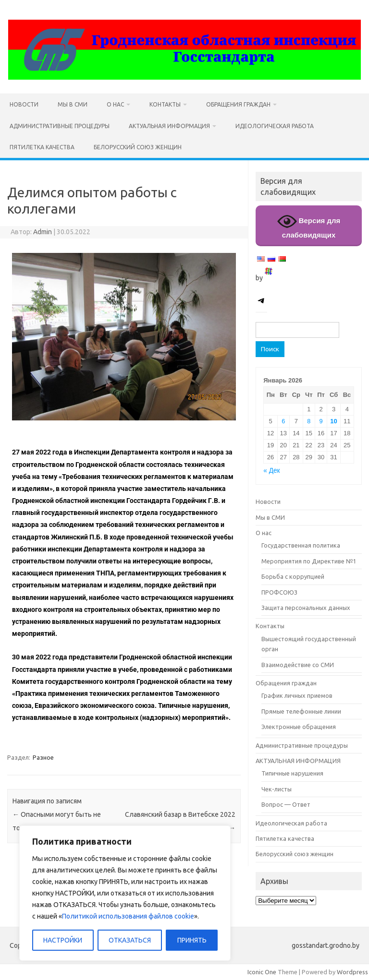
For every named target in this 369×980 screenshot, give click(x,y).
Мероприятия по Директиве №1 (309, 561)
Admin (43, 232)
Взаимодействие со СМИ (298, 665)
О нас (115, 104)
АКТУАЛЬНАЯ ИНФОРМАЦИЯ (169, 126)
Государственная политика (301, 545)
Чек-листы (277, 789)
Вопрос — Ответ (286, 804)
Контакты (165, 104)
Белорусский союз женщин (138, 147)
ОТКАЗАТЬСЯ (130, 940)
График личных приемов (297, 695)
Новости (24, 104)
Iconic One (262, 972)
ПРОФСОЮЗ (279, 592)
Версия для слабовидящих (309, 225)
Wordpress (352, 972)
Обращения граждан (238, 104)
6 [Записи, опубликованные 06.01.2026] (283, 421)
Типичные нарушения (292, 773)
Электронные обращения (299, 727)
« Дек (271, 471)
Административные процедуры (60, 126)
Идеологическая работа (275, 126)
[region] (125, 893)
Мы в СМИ (73, 104)
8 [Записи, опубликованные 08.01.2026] (309, 421)
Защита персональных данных (306, 608)
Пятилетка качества (42, 147)
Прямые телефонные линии (301, 711)
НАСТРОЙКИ (63, 940)
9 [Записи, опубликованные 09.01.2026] (321, 421)
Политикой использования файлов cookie (128, 916)
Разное (43, 757)
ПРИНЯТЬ (192, 940)
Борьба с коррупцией (293, 576)
